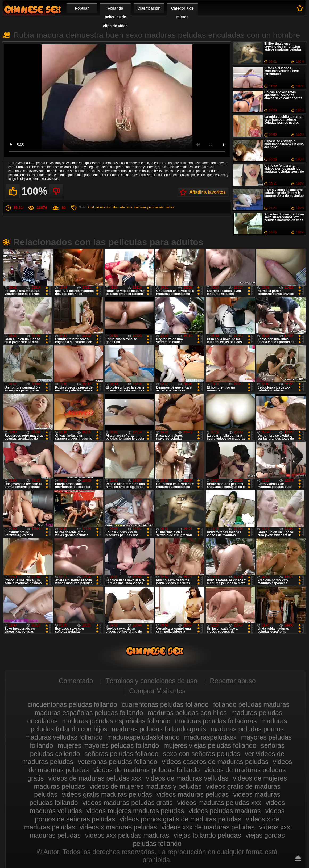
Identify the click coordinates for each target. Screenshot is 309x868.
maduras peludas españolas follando (116, 721)
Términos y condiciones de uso (152, 681)
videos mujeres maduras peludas (135, 811)
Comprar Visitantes (157, 691)
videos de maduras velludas (187, 778)
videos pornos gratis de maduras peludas (180, 819)
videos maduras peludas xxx (219, 803)
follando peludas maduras (251, 704)
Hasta (298, 858)
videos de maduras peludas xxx (95, 778)
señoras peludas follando (121, 754)
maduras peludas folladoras (216, 721)
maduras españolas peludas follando (89, 713)
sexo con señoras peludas (201, 754)
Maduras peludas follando (32, 9)
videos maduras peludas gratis (128, 803)
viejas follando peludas (207, 835)
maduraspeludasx (210, 737)
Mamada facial (123, 207)
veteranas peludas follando (118, 762)
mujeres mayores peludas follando (108, 745)
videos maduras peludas (193, 794)
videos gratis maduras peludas (107, 794)
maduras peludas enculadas (154, 207)
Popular (82, 8)
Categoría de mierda (182, 13)
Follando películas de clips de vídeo (115, 17)
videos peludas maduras (225, 811)
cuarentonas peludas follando (165, 704)
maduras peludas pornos (247, 729)
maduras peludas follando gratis (159, 729)
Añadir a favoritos (208, 192)
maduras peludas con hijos (187, 713)
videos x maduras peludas (118, 827)
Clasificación (149, 8)
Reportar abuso (233, 681)
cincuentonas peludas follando (72, 704)
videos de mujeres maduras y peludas (145, 786)
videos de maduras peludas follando (147, 770)
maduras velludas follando (64, 737)
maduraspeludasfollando (143, 737)
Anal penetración (100, 207)
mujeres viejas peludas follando (210, 745)
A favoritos (300, 8)
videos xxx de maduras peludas (208, 827)
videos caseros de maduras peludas (215, 762)
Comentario (76, 681)
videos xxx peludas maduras (127, 835)
